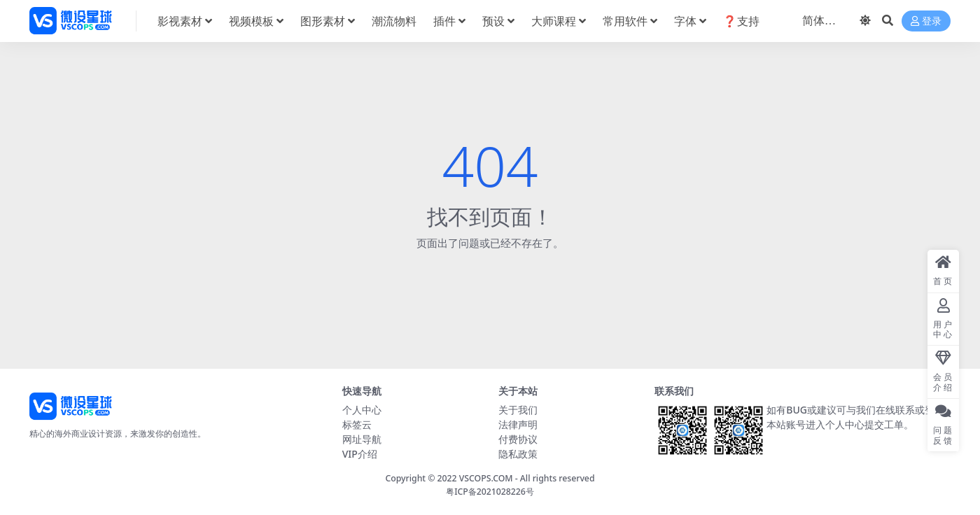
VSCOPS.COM (486, 478)
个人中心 (362, 410)
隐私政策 (518, 454)
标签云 (357, 424)
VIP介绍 (360, 454)
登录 (926, 21)
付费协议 (518, 439)
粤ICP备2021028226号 (490, 492)
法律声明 (518, 424)
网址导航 (362, 439)
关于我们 (518, 410)
